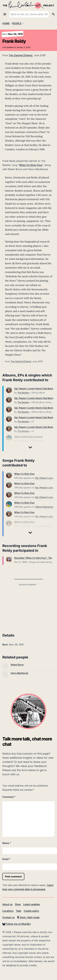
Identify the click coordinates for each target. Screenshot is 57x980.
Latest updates (32, 904)
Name (7, 843)
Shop (18, 904)
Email (6, 859)
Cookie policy (31, 911)
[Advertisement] (28, 607)
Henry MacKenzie (20, 673)
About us (7, 904)
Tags (19, 911)
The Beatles (23, 393)
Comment (9, 797)
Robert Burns (17, 665)
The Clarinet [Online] (20, 55)
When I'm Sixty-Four (24, 474)
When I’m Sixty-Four (31, 165)
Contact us (9, 917)
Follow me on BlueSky (17, 924)
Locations (8, 911)
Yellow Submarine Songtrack (28, 437)
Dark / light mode (28, 917)
